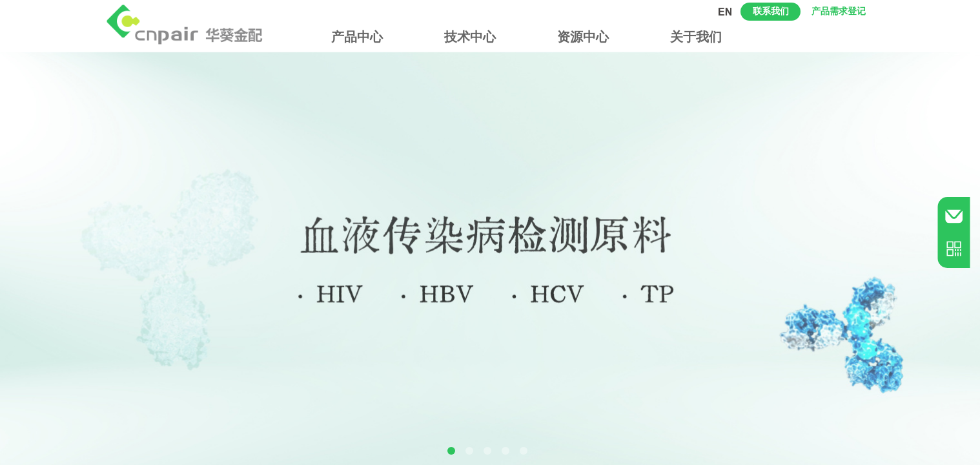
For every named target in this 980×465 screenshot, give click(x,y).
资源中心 (583, 37)
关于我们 (696, 37)
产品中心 (357, 37)
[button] (451, 451)
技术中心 (470, 37)
